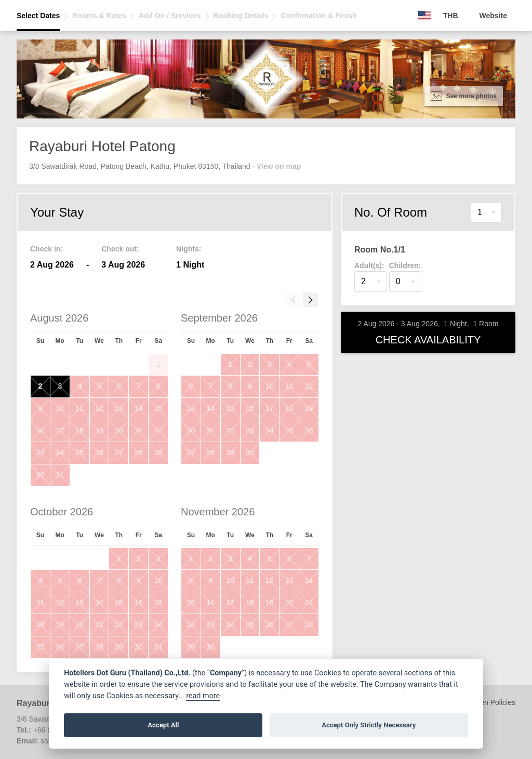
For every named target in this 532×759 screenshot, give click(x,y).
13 (119, 408)
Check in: (46, 249)
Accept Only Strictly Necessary (369, 725)
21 (139, 431)
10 (60, 408)
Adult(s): (369, 265)
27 (119, 452)
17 (60, 431)
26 (99, 452)
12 (99, 408)
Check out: (120, 249)
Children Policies (488, 702)
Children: (405, 265)
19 (99, 431)
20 (119, 431)
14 (139, 408)
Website (493, 16)
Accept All (163, 725)
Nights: (189, 249)
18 (79, 431)
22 (158, 431)
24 (60, 452)
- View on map (276, 166)
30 (40, 475)
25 (79, 452)
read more (203, 696)
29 (158, 452)
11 (79, 408)
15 (158, 408)
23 (40, 452)
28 (139, 452)
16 (40, 431)
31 (60, 475)
